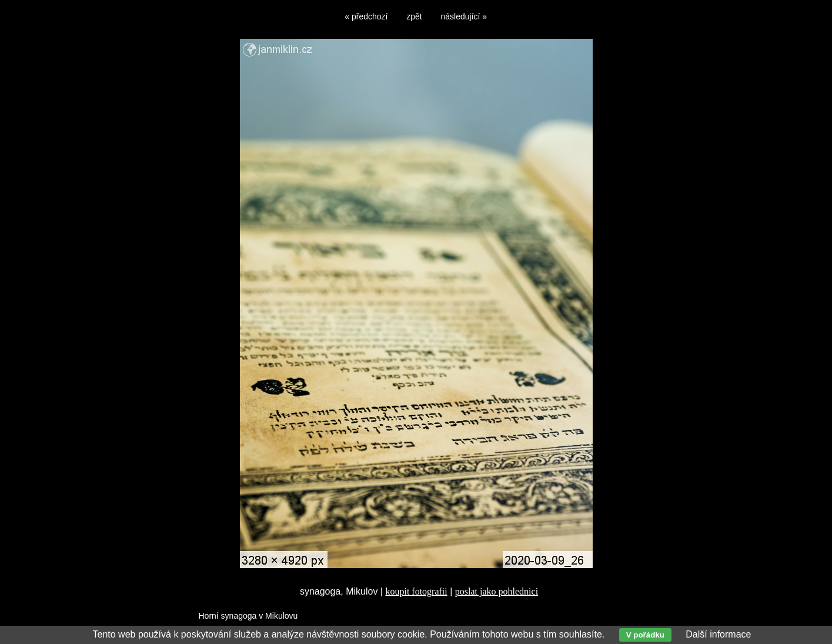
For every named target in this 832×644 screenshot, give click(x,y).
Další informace (718, 634)
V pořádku (645, 635)
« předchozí (366, 16)
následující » (464, 16)
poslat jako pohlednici (497, 591)
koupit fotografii (416, 591)
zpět (414, 16)
